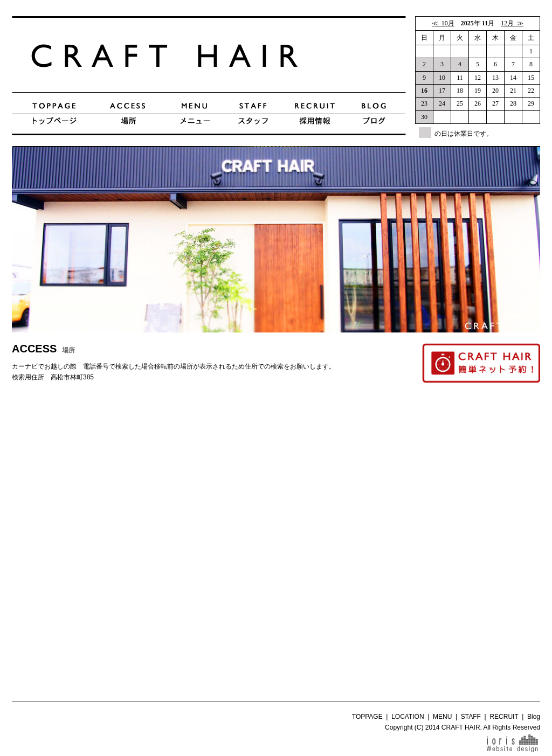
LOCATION (408, 717)
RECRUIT (504, 717)
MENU (442, 717)
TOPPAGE (367, 717)
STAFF (471, 717)
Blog (534, 717)
